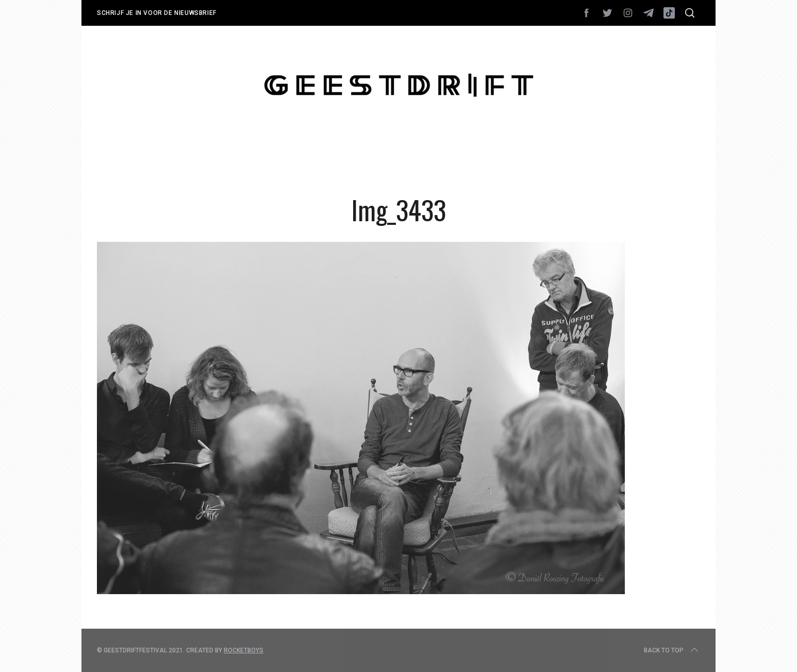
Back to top (672, 650)
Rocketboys (244, 650)
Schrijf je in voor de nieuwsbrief (157, 13)
